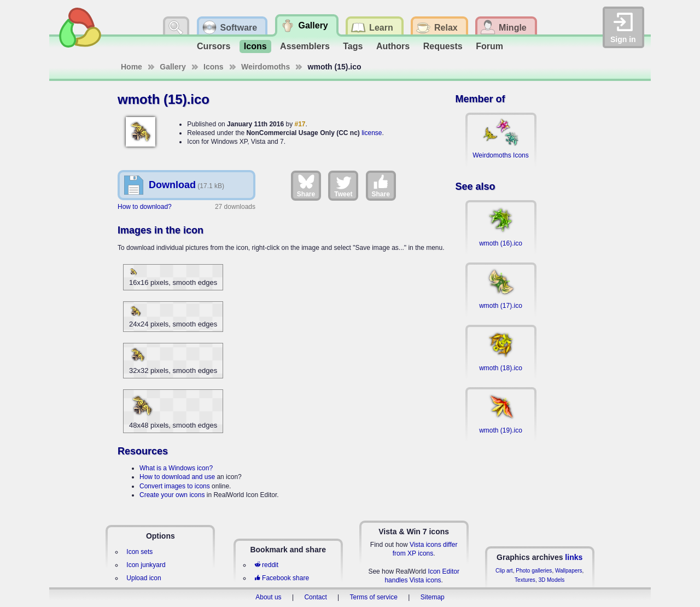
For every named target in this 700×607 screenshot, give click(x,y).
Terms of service (374, 597)
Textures (525, 580)
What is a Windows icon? (176, 468)
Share (306, 185)
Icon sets (139, 552)
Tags (353, 46)
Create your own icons (172, 495)
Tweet (343, 185)
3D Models (551, 580)
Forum (489, 46)
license (372, 133)
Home (132, 67)
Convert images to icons (175, 486)
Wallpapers (569, 571)
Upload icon (144, 578)
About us (268, 597)
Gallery (173, 67)
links (574, 557)
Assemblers (305, 46)
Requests (443, 46)
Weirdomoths (266, 67)
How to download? (145, 207)
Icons (255, 46)
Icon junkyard (146, 565)
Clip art (504, 571)
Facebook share (282, 578)
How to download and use (177, 477)
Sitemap (433, 597)
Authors (393, 46)
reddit (266, 565)
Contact (315, 597)
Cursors (214, 46)
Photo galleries (534, 571)
